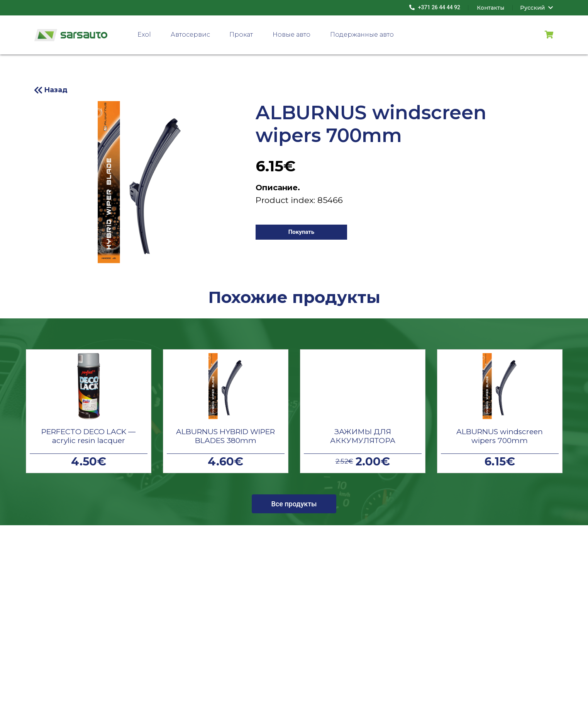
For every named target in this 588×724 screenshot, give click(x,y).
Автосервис (190, 35)
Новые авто (291, 35)
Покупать (302, 232)
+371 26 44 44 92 (435, 7)
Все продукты (294, 504)
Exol (144, 35)
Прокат (241, 35)
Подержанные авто (362, 35)
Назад (56, 90)
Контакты (491, 8)
